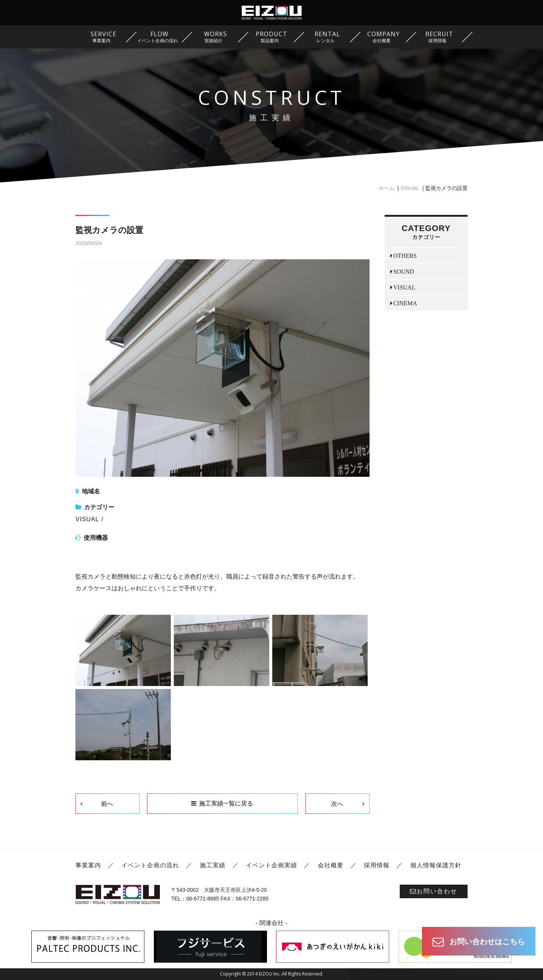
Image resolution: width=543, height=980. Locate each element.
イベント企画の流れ (150, 865)
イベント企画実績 (271, 865)
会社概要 (331, 865)
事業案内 (88, 865)
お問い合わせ (434, 891)
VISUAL (410, 188)
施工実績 (213, 865)
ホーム (387, 188)
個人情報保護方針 (436, 865)
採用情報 (377, 865)
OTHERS (405, 256)
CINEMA (405, 303)
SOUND (404, 271)
